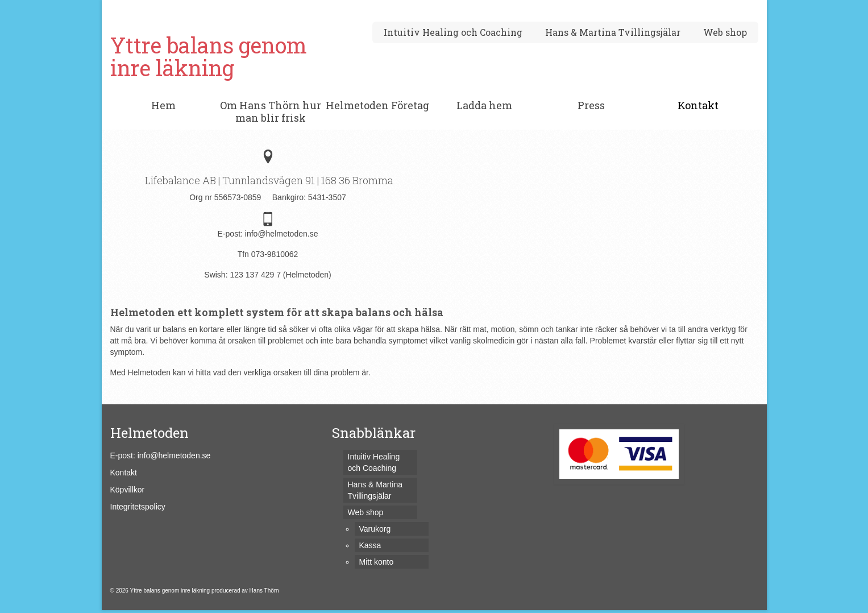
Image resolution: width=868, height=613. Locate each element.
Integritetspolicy (138, 507)
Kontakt (124, 473)
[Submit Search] (634, 9)
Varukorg (146, 10)
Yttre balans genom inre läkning (209, 56)
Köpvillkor (128, 490)
